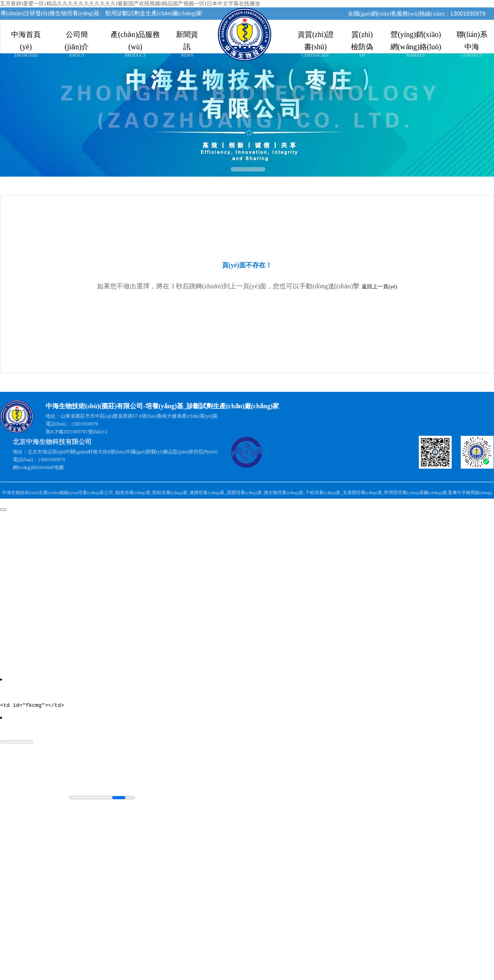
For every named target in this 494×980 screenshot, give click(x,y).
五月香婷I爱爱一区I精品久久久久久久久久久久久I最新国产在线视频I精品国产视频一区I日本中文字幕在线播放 (130, 3)
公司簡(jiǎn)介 (77, 37)
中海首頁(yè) (26, 37)
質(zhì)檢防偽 (362, 37)
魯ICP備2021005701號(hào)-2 (76, 432)
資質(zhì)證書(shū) (315, 37)
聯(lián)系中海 (472, 37)
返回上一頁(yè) (379, 286)
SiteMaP (45, 467)
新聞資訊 (187, 37)
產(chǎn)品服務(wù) (135, 37)
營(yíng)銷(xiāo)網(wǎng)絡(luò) (416, 37)
